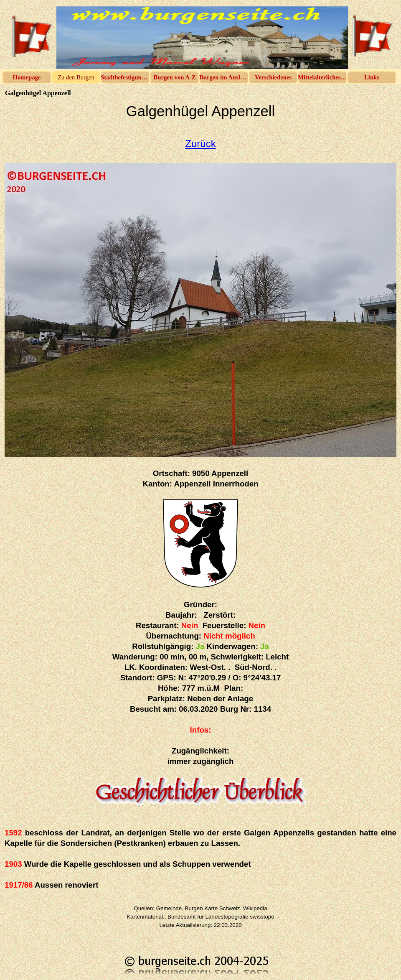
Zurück (200, 144)
